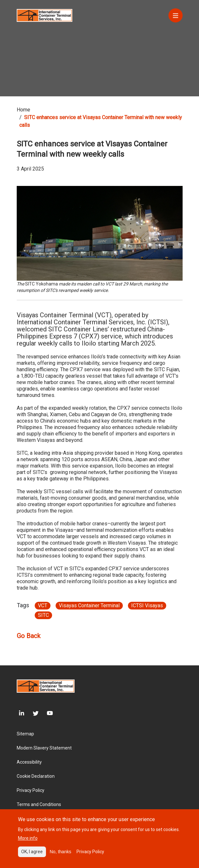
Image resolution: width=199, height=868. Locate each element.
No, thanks (61, 856)
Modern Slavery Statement (44, 748)
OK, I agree (32, 856)
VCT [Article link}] (43, 605)
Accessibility (29, 762)
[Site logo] (45, 15)
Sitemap (25, 734)
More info (28, 843)
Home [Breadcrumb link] (23, 110)
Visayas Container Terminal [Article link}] (89, 605)
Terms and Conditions (39, 804)
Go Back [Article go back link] (29, 636)
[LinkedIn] (21, 713)
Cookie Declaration (36, 776)
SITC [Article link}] (43, 615)
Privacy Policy (31, 790)
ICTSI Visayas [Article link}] (147, 605)
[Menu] (176, 15)
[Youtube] (46, 713)
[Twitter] (32, 713)
